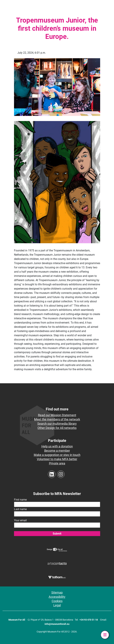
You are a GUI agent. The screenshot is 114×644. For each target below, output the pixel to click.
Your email (20, 520)
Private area (57, 463)
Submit (57, 534)
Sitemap (57, 592)
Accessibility (57, 597)
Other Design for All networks (57, 428)
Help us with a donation (57, 446)
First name (20, 500)
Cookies (57, 601)
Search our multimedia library (57, 424)
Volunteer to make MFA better (57, 459)
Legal (57, 605)
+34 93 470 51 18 (89, 620)
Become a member (57, 451)
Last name (20, 509)
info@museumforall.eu (57, 624)
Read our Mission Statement (57, 415)
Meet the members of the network (57, 419)
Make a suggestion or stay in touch (57, 455)
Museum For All (17, 620)
